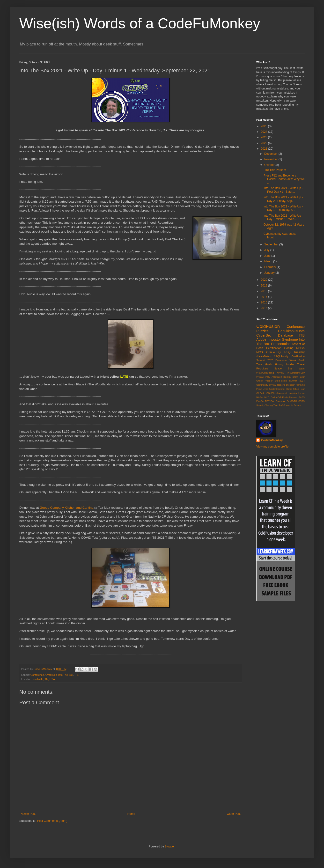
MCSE (261, 352)
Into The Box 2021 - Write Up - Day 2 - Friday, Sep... (283, 199)
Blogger (170, 846)
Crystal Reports (277, 385)
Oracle (270, 352)
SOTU (294, 401)
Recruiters (262, 368)
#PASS (281, 373)
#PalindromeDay (296, 373)
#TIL (268, 377)
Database (286, 335)
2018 (265, 291)
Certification (274, 348)
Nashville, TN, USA (44, 679)
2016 (265, 302)
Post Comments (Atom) (52, 821)
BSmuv (287, 377)
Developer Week (286, 360)
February (270, 267)
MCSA (300, 348)
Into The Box (66, 675)
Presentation (281, 344)
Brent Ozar (299, 377)
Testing (269, 405)
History (279, 364)
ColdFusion (268, 326)
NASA (259, 397)
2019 (265, 286)
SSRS (302, 401)
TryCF (282, 405)
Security (261, 405)
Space (278, 368)
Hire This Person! (275, 170)
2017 (265, 297)
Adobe (261, 339)
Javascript (282, 393)
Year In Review (293, 405)
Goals (268, 364)
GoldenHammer (277, 389)
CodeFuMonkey (272, 440)
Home (131, 814)
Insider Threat (295, 364)
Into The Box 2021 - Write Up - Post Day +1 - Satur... (283, 190)
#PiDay (260, 377)
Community (262, 385)
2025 (265, 126)
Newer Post (28, 814)
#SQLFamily (281, 356)
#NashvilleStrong (265, 373)
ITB (77, 675)
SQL (279, 352)
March (269, 261)
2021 (265, 149)
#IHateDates (264, 356)
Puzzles (262, 331)
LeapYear (293, 393)
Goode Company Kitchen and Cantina (66, 508)
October (270, 165)
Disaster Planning (295, 385)
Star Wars (296, 368)
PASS (302, 397)
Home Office (293, 389)
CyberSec (51, 675)
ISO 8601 (271, 393)
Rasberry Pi (282, 401)
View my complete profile (272, 447)
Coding (289, 348)
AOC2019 (277, 377)
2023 (265, 137)
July (267, 250)
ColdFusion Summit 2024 (290, 381)
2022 (265, 143)
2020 (265, 280)
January (270, 273)
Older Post (234, 814)
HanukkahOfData (291, 331)
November (271, 159)
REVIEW (270, 401)
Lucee (302, 393)
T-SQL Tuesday (294, 352)
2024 (265, 132)
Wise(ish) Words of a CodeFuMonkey (140, 23)
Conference (37, 675)
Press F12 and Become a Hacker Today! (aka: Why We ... (284, 179)
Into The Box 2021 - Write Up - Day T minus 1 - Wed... (283, 217)
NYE (267, 397)
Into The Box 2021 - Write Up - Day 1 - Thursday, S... (283, 208)
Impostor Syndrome (283, 339)
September (272, 244)
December (271, 154)
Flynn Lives (262, 389)
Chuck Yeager (264, 381)
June (268, 256)
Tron (276, 405)
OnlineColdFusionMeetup (284, 397)
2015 (265, 308)
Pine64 (260, 401)
